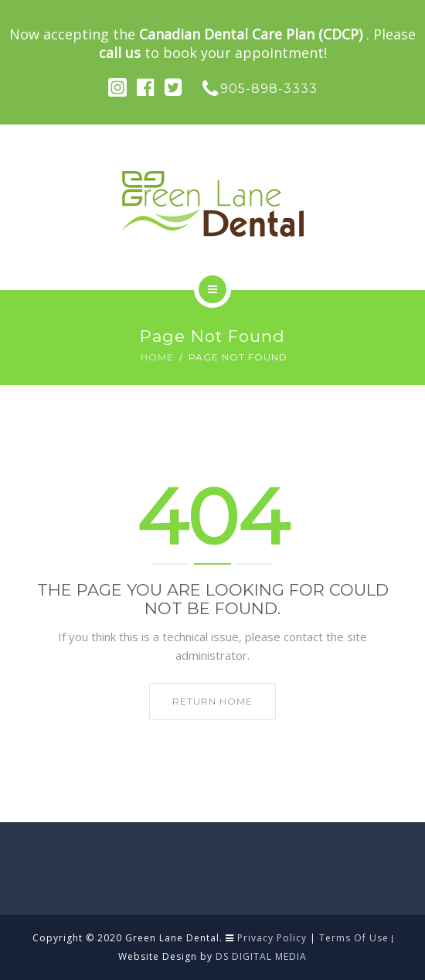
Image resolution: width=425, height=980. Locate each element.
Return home (212, 701)
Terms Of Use (354, 938)
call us (120, 53)
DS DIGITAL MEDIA (261, 956)
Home (157, 357)
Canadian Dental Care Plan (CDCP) (253, 34)
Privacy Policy (272, 938)
